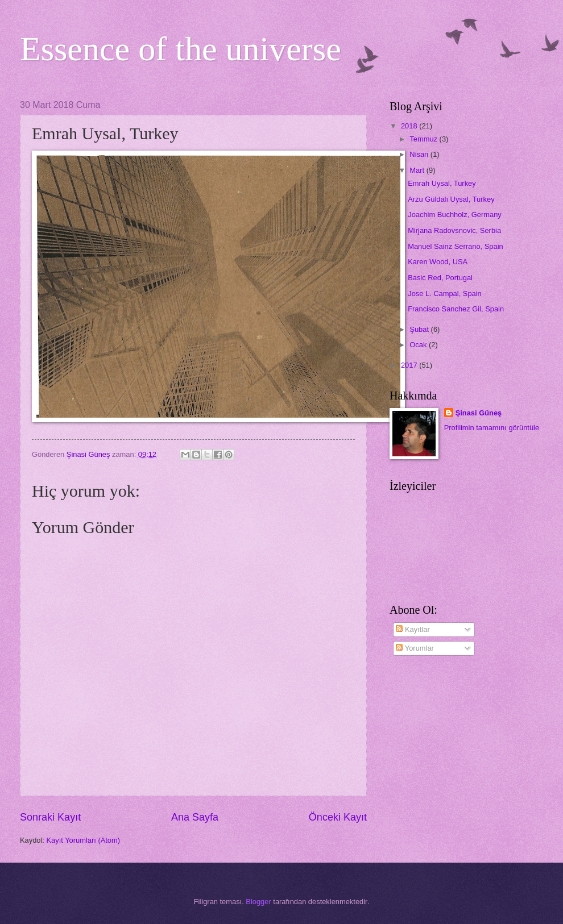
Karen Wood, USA (438, 262)
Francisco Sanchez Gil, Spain (456, 309)
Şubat (420, 329)
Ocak (419, 345)
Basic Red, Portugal (440, 278)
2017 (410, 365)
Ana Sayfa (195, 817)
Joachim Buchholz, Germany (455, 215)
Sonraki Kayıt (50, 817)
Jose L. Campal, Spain (445, 294)
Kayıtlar (413, 629)
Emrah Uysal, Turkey (442, 183)
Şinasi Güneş (479, 413)
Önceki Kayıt (338, 817)
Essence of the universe (181, 49)
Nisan (420, 154)
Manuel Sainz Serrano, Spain (455, 246)
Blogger (258, 902)
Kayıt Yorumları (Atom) (84, 840)
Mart (418, 170)
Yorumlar (415, 648)
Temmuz (424, 139)
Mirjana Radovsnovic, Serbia (454, 230)
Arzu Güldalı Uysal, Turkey (451, 199)
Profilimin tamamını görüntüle (492, 428)
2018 (410, 126)
